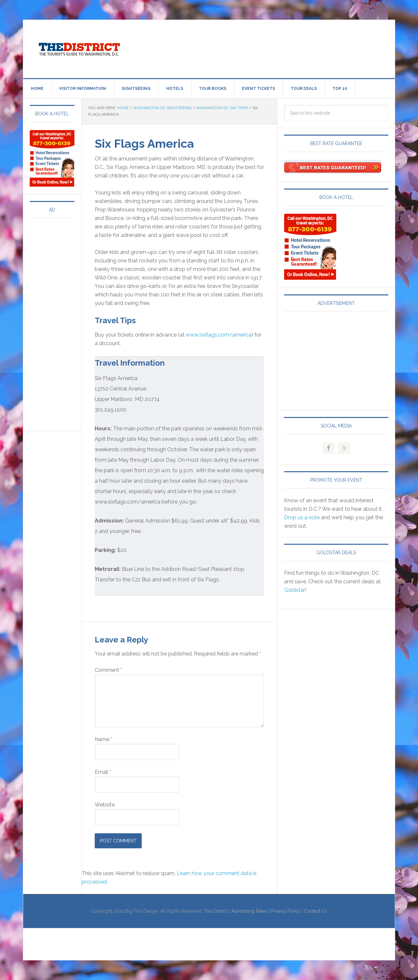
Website (105, 805)
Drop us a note (302, 517)
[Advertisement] (263, 48)
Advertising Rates (249, 911)
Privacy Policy (286, 911)
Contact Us (316, 911)
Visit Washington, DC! (79, 48)
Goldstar (295, 590)
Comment (108, 670)
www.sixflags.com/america (219, 335)
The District (216, 911)
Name (104, 739)
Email (103, 772)
